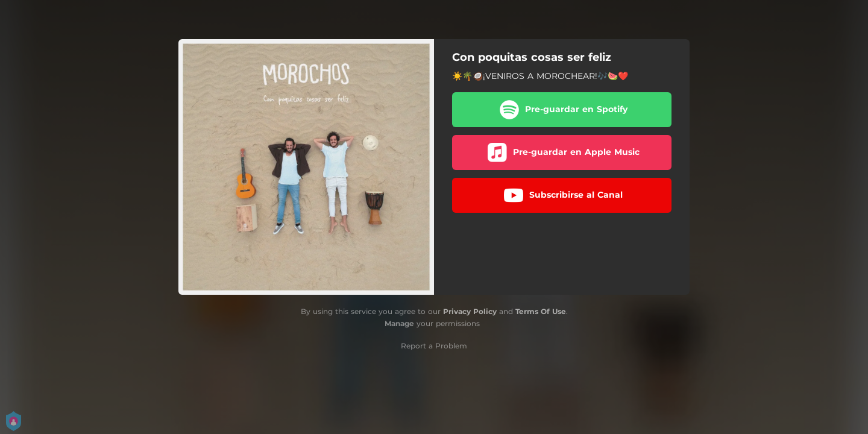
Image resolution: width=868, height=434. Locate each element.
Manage (399, 323)
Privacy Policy (470, 311)
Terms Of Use (541, 311)
